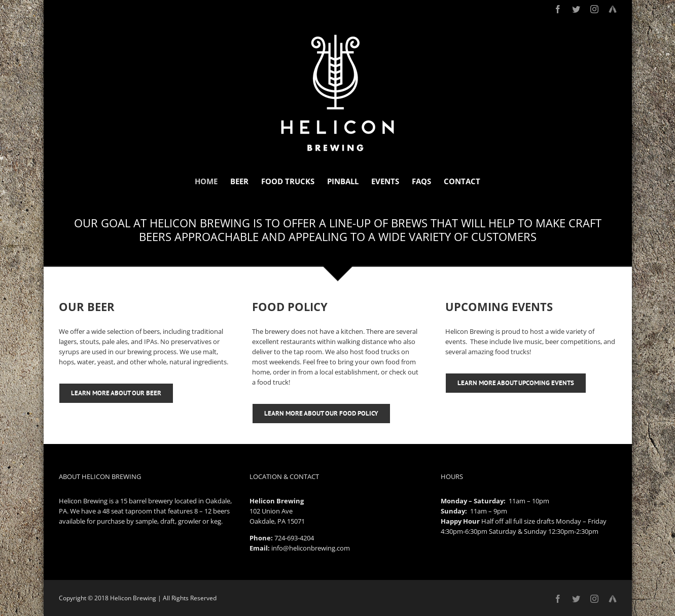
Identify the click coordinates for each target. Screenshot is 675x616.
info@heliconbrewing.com (311, 548)
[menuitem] (212, 181)
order (281, 372)
